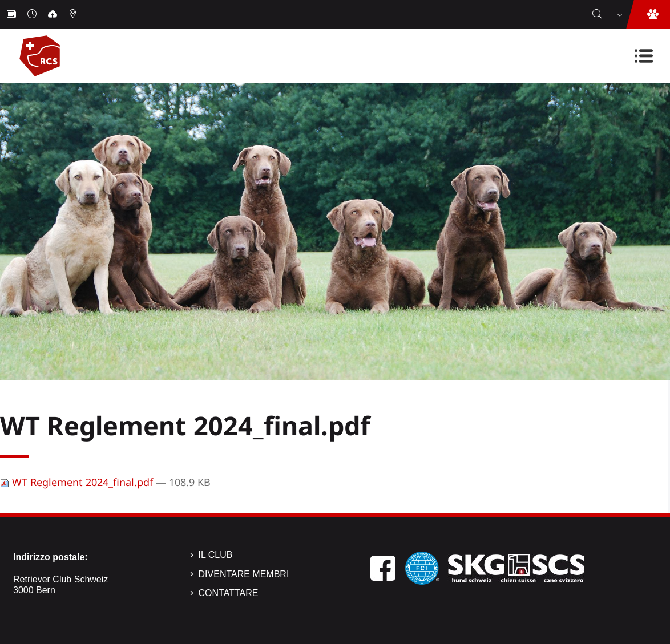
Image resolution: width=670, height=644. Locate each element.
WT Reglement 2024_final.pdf (78, 482)
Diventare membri (244, 574)
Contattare (229, 593)
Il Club (216, 555)
